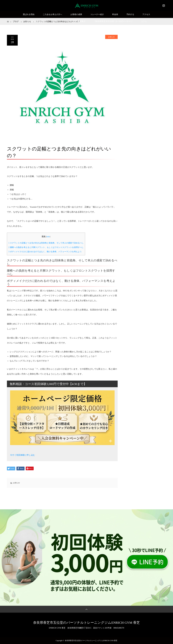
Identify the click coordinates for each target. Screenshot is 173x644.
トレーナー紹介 (97, 14)
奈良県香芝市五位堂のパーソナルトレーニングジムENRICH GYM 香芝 (86, 623)
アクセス (146, 14)
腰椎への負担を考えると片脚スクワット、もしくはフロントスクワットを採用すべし (46, 247)
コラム (144, 21)
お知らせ (111, 37)
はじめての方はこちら (36, 21)
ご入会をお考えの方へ (52, 14)
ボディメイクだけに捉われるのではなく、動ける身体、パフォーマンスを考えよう (45, 252)
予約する (130, 14)
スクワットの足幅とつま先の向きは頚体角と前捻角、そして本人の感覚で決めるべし (46, 243)
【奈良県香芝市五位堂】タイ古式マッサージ (113, 21)
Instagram (163, 5)
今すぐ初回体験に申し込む (23, 455)
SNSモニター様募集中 (76, 21)
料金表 (115, 14)
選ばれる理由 (29, 14)
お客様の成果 (76, 14)
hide (48, 237)
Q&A (56, 21)
